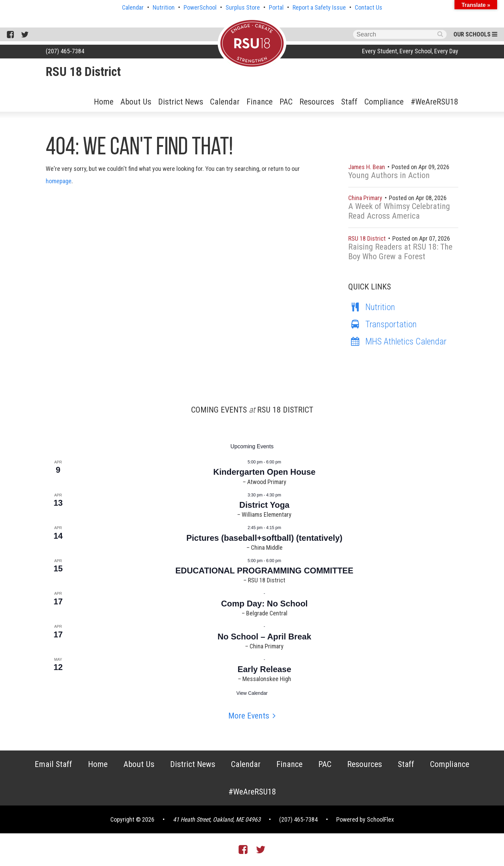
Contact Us (369, 7)
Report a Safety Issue (319, 7)
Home (104, 102)
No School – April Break (265, 637)
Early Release (264, 669)
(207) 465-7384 (65, 51)
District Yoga (264, 505)
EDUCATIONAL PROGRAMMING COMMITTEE (264, 571)
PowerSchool (200, 7)
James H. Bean (367, 167)
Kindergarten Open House (264, 472)
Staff (349, 102)
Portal (276, 7)
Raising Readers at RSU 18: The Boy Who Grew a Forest (400, 252)
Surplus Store (243, 7)
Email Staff (53, 764)
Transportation (382, 324)
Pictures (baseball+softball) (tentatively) (264, 538)
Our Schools (475, 34)
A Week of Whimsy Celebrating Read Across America (399, 211)
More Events (249, 716)
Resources (317, 102)
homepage (59, 181)
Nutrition (164, 7)
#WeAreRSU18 (434, 102)
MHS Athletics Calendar (397, 341)
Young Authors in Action (389, 175)
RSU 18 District (83, 72)
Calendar (133, 7)
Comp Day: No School (264, 604)
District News (181, 102)
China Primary (366, 198)
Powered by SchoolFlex (365, 819)
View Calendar (252, 693)
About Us (136, 102)
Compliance (384, 102)
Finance (260, 102)
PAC (286, 102)
